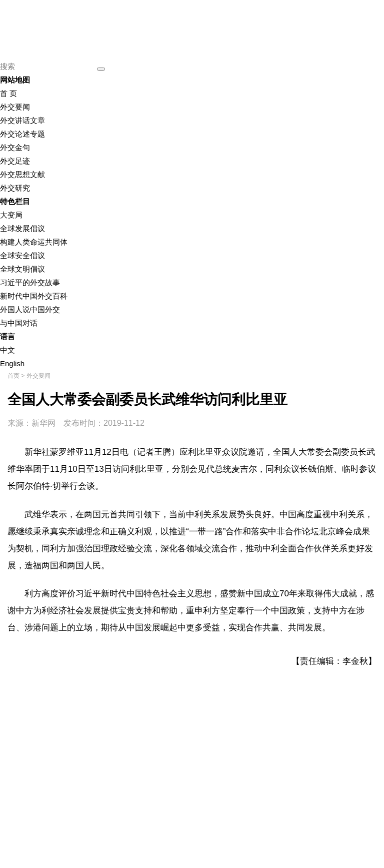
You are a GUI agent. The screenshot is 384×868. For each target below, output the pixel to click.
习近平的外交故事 (30, 282)
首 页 (8, 93)
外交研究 (15, 188)
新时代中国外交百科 (34, 296)
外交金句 (15, 147)
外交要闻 (15, 107)
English (12, 363)
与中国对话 (19, 323)
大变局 (11, 215)
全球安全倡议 (22, 255)
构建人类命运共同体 (34, 242)
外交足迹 (15, 161)
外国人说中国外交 (30, 309)
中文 (7, 350)
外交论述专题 (22, 134)
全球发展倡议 (22, 228)
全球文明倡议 (22, 269)
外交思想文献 (22, 174)
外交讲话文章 (22, 120)
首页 (13, 376)
